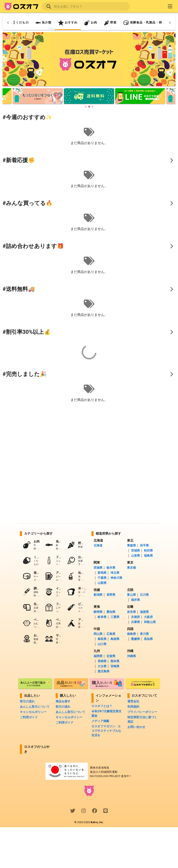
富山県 (131, 595)
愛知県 (111, 612)
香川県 (144, 634)
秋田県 (148, 550)
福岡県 (98, 656)
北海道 (98, 545)
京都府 (135, 617)
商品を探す (63, 701)
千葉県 (102, 578)
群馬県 (102, 573)
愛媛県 (135, 639)
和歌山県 (150, 622)
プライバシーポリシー (142, 712)
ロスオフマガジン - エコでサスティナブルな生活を (106, 731)
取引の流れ (27, 701)
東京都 (131, 568)
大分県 (102, 666)
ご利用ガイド (29, 717)
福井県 (135, 600)
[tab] (40, 23)
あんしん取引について (35, 707)
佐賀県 (111, 656)
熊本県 (115, 661)
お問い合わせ (136, 727)
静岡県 (98, 612)
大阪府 (148, 617)
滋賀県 (144, 612)
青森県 (131, 545)
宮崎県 (115, 666)
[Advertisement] (89, 438)
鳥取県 (102, 639)
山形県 (135, 556)
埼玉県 (115, 573)
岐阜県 (102, 617)
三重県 (115, 617)
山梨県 (102, 583)
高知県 (148, 639)
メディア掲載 (100, 721)
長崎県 (102, 661)
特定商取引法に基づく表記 (142, 719)
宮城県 (135, 550)
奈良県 (131, 612)
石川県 (144, 595)
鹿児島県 (103, 671)
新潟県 (98, 595)
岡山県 (98, 634)
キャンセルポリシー (33, 712)
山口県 (102, 644)
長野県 (111, 595)
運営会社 (133, 701)
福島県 (148, 556)
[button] (86, 107)
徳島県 (131, 634)
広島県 (111, 634)
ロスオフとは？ (102, 706)
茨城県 (98, 568)
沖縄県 (131, 656)
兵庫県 (135, 622)
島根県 (115, 639)
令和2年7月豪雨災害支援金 (106, 713)
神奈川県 (116, 578)
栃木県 (111, 568)
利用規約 (133, 707)
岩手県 (144, 545)
